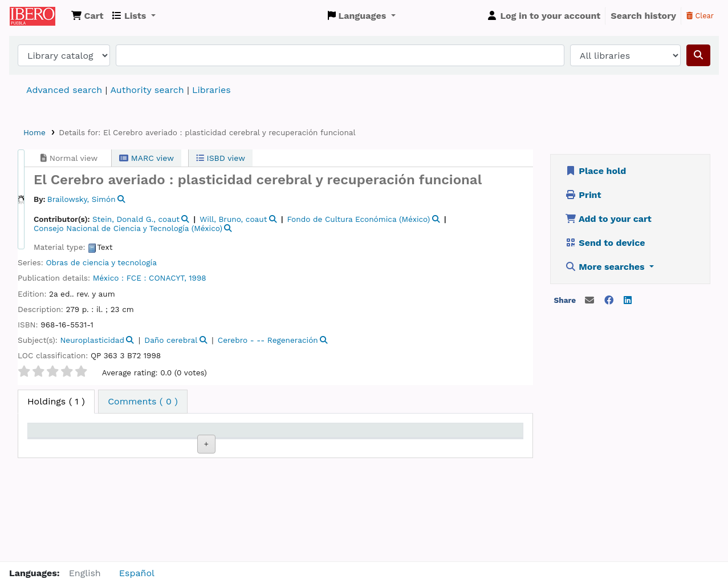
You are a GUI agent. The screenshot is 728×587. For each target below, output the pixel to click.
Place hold (596, 171)
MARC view (147, 158)
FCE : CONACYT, (156, 278)
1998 (197, 278)
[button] (87, 16)
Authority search (147, 90)
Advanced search (64, 90)
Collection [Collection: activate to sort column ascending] (179, 447)
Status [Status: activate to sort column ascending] (358, 447)
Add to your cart (608, 219)
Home (34, 132)
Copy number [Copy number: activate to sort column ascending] (298, 441)
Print (583, 195)
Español (137, 573)
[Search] (698, 55)
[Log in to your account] (543, 16)
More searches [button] (606, 267)
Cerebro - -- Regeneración (268, 340)
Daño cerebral (171, 340)
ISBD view (221, 158)
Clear (700, 16)
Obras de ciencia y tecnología (101, 262)
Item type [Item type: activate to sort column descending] (54, 447)
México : (108, 278)
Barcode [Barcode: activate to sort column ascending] (485, 447)
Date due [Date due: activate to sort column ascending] (424, 447)
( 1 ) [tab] (56, 401)
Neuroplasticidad (92, 340)
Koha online (38, 16)
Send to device (605, 243)
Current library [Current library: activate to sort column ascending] (113, 441)
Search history (643, 16)
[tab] (143, 402)
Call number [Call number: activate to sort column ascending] (236, 441)
